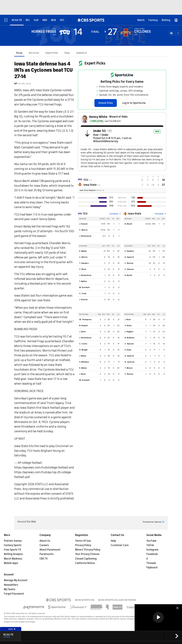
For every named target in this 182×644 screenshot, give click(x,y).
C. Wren (83, 269)
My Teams (10, 589)
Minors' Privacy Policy (88, 550)
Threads (151, 563)
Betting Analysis (13, 554)
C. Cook (83, 293)
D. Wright (83, 350)
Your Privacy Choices (87, 554)
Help (113, 541)
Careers (44, 545)
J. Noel (128, 319)
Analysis (81, 53)
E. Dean (128, 350)
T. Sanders (84, 263)
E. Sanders (129, 251)
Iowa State (135, 214)
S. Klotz (128, 326)
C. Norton (129, 263)
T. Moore (129, 368)
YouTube (151, 541)
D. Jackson (130, 362)
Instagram (152, 550)
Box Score (34, 53)
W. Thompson (85, 319)
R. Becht (128, 224)
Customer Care (120, 545)
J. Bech (82, 374)
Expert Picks (52, 53)
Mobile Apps (11, 563)
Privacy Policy (83, 545)
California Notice (85, 563)
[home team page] (126, 32)
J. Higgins (129, 332)
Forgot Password (14, 594)
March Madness (13, 559)
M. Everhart (84, 287)
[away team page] (65, 32)
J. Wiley (83, 356)
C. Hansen (129, 269)
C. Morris (83, 230)
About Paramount (50, 550)
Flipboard (152, 568)
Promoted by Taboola (154, 522)
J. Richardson (85, 236)
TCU (85, 214)
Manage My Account (16, 580)
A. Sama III (129, 257)
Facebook (152, 554)
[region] (158, 618)
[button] (158, 617)
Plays (67, 53)
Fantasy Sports (13, 545)
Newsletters (11, 585)
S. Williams (84, 362)
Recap (19, 53)
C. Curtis (83, 344)
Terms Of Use (83, 541)
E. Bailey (83, 251)
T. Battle (83, 281)
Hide (12, 629)
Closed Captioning (86, 559)
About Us (45, 541)
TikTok (150, 545)
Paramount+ (47, 554)
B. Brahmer (130, 338)
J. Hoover (83, 224)
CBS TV (44, 559)
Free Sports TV (12, 550)
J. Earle (82, 332)
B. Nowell (83, 326)
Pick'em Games (13, 541)
